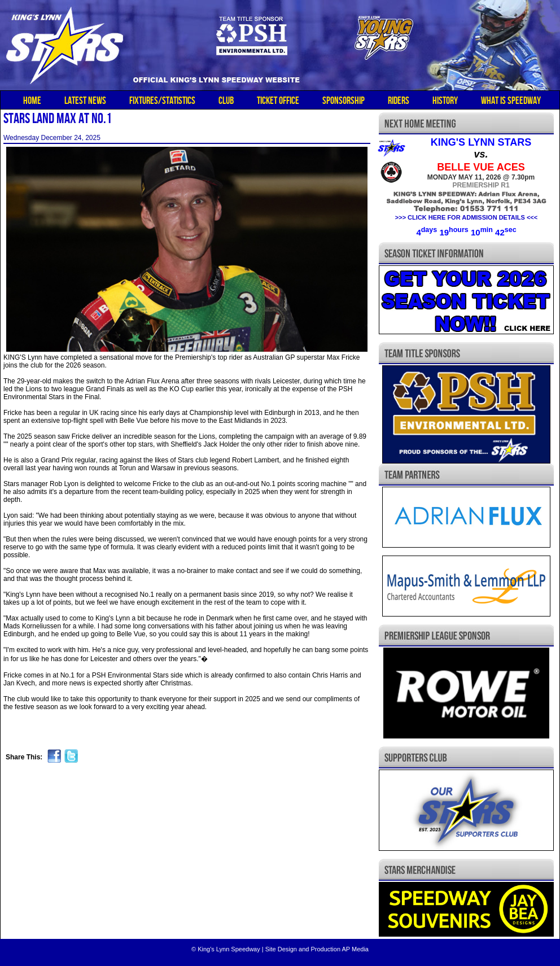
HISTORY (445, 100)
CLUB (226, 100)
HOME (32, 100)
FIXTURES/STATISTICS (162, 100)
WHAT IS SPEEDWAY (511, 100)
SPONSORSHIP (344, 100)
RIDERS (399, 100)
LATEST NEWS (85, 100)
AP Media (355, 949)
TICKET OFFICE (278, 100)
